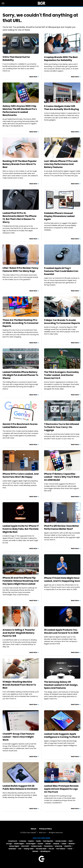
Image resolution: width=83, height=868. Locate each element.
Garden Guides (61, 841)
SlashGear (12, 849)
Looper (64, 844)
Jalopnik (56, 844)
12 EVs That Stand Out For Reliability (16, 59)
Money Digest (14, 846)
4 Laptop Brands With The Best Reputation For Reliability (61, 59)
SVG (20, 849)
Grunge (9, 844)
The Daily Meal (41, 849)
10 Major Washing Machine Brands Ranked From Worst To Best (19, 685)
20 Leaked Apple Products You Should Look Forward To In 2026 (61, 631)
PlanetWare (48, 846)
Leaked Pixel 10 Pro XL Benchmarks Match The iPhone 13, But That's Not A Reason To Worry (20, 218)
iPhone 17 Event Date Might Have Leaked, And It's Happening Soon (62, 579)
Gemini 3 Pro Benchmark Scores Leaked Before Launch (20, 426)
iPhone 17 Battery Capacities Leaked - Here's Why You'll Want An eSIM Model (62, 477)
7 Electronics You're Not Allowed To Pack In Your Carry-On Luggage (62, 427)
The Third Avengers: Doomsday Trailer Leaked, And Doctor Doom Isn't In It (61, 375)
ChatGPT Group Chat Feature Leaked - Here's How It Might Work (18, 737)
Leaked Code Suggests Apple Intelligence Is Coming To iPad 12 (62, 735)
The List (51, 849)
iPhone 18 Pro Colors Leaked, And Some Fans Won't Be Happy (21, 475)
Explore (31, 841)
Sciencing (58, 846)
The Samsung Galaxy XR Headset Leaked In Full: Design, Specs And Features (61, 685)
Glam (71, 841)
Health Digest (19, 844)
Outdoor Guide (36, 846)
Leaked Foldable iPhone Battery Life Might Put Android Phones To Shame (20, 375)
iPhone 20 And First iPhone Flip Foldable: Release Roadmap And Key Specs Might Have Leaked (21, 581)
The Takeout (61, 849)
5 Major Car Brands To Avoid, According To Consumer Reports (62, 322)
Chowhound (13, 841)
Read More (33, 77)
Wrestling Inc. (45, 851)
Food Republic (48, 841)
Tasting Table (29, 849)
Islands (48, 844)
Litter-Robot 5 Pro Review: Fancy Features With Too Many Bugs (20, 269)
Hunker (40, 844)
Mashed (72, 844)
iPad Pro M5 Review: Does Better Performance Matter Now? (62, 527)
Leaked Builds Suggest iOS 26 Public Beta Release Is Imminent (20, 787)
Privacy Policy (45, 829)
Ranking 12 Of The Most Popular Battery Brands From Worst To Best (20, 164)
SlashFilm (68, 846)
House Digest (31, 844)
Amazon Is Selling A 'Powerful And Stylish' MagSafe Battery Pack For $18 (19, 633)
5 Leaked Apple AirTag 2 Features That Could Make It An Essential (61, 271)
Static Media (31, 833)
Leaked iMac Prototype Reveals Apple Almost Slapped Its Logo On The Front (61, 789)
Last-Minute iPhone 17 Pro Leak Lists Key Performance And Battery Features (61, 164)
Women (35, 851)
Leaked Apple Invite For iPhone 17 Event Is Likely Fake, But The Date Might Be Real (21, 529)
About (33, 829)
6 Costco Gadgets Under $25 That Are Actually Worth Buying (61, 108)
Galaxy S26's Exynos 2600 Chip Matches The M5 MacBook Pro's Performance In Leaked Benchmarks (20, 111)
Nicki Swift (25, 846)
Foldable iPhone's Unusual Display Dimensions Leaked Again (59, 216)
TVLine (70, 849)
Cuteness (23, 841)
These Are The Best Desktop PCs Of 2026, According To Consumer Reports (21, 323)
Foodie (38, 841)
